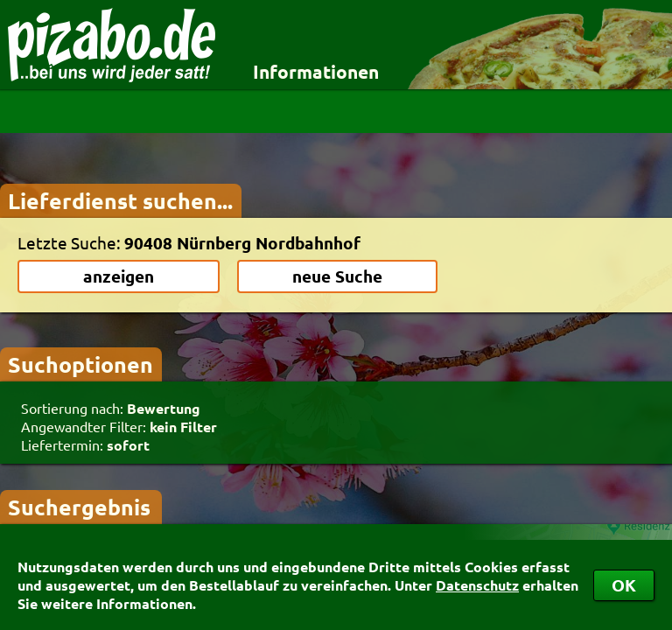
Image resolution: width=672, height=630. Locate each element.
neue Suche (337, 276)
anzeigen (119, 276)
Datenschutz (477, 585)
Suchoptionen (80, 364)
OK (624, 585)
